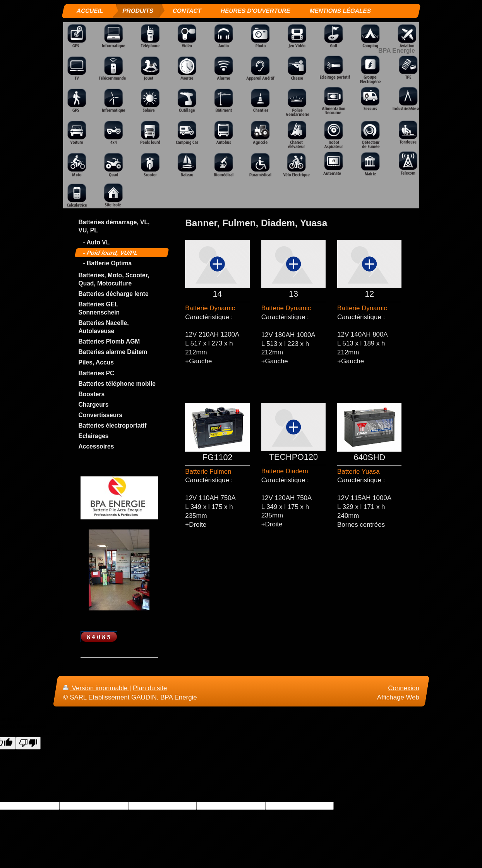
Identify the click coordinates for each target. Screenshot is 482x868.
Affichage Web (398, 697)
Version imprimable (96, 688)
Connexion (404, 688)
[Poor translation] (28, 743)
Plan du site (150, 688)
